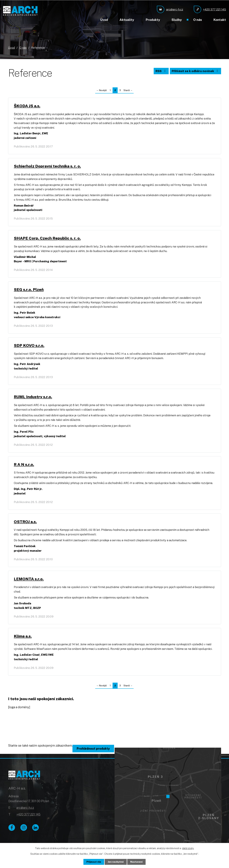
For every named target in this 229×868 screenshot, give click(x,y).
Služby (177, 20)
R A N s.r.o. (24, 468)
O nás (198, 20)
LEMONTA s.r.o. (29, 584)
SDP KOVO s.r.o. (30, 348)
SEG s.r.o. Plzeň (29, 291)
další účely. (188, 848)
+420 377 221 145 (28, 820)
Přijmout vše (94, 862)
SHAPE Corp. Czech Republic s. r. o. (48, 239)
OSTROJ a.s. (26, 526)
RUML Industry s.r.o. (33, 400)
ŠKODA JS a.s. (28, 106)
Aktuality (127, 20)
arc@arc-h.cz (25, 814)
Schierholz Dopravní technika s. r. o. (48, 167)
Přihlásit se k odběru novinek (195, 71)
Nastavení (137, 862)
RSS (160, 71)
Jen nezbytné (116, 862)
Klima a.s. (23, 641)
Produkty (153, 20)
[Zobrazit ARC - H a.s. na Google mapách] (168, 801)
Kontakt (220, 20)
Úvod (104, 20)
